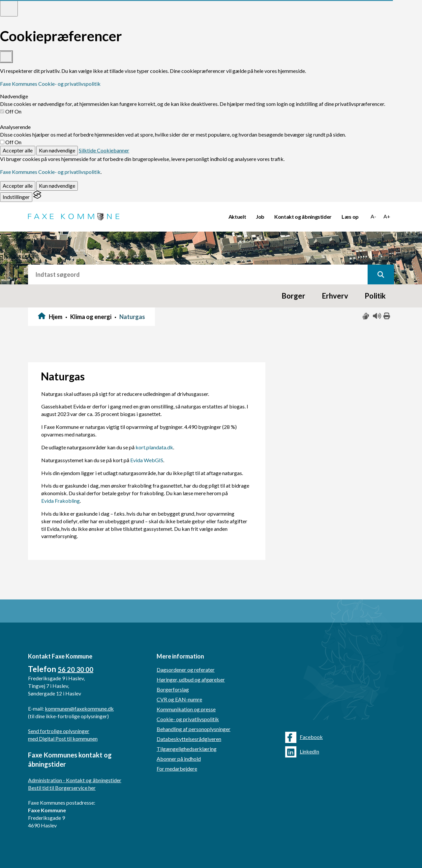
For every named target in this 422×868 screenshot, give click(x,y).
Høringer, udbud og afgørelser (191, 679)
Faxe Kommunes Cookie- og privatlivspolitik (50, 84)
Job (260, 217)
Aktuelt (237, 217)
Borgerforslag (173, 689)
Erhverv (335, 296)
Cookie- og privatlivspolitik (188, 719)
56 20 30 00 (75, 669)
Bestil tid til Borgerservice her (62, 788)
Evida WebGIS (147, 460)
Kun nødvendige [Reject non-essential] (57, 150)
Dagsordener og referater (186, 670)
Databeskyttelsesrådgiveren (189, 739)
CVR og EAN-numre (179, 699)
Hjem (56, 317)
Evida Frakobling (60, 501)
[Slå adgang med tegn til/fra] (366, 316)
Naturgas (132, 317)
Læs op (350, 217)
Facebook (304, 737)
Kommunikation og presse (186, 709)
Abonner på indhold (179, 759)
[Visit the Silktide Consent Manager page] (37, 197)
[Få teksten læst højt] (377, 316)
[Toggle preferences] (9, 8)
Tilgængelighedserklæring (187, 749)
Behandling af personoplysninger (194, 729)
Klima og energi (91, 317)
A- (373, 216)
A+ (387, 216)
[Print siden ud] (387, 316)
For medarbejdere (177, 769)
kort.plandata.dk (154, 447)
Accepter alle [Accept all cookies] (18, 150)
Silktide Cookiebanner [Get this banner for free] (104, 150)
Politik (375, 296)
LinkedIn (302, 752)
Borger (293, 296)
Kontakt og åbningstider (303, 217)
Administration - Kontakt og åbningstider (75, 780)
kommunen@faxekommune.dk (79, 708)
